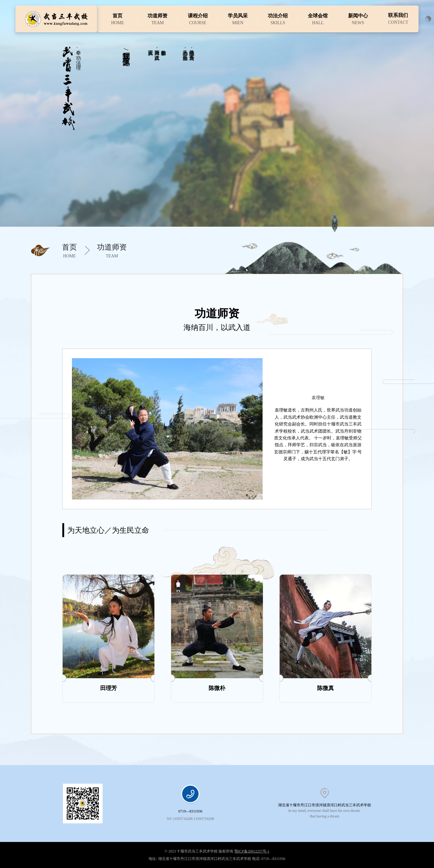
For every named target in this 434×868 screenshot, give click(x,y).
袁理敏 (318, 398)
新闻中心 (358, 13)
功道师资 (157, 16)
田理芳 (108, 688)
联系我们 (398, 9)
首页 (117, 16)
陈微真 (325, 688)
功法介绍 (278, 15)
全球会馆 (318, 15)
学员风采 (238, 16)
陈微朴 (217, 688)
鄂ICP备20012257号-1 (252, 851)
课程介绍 (198, 16)
